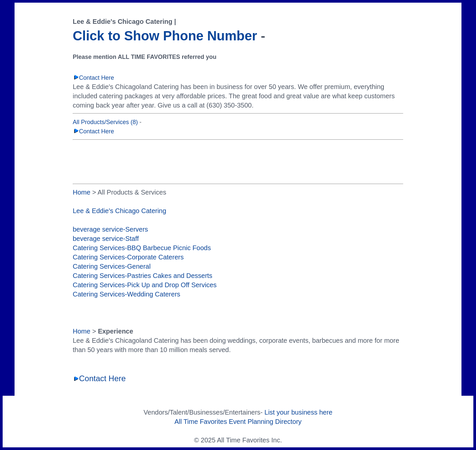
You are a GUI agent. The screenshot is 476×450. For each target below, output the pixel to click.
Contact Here (93, 78)
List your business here (298, 412)
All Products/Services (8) (105, 122)
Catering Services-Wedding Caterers (126, 294)
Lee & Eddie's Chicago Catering (119, 211)
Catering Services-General (112, 266)
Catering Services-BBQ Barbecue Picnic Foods (142, 248)
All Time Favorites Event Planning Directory (238, 422)
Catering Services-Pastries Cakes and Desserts (142, 276)
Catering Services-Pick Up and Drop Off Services (145, 285)
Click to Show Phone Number (165, 36)
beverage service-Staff (106, 239)
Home (81, 192)
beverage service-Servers (110, 229)
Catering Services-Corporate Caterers (128, 257)
